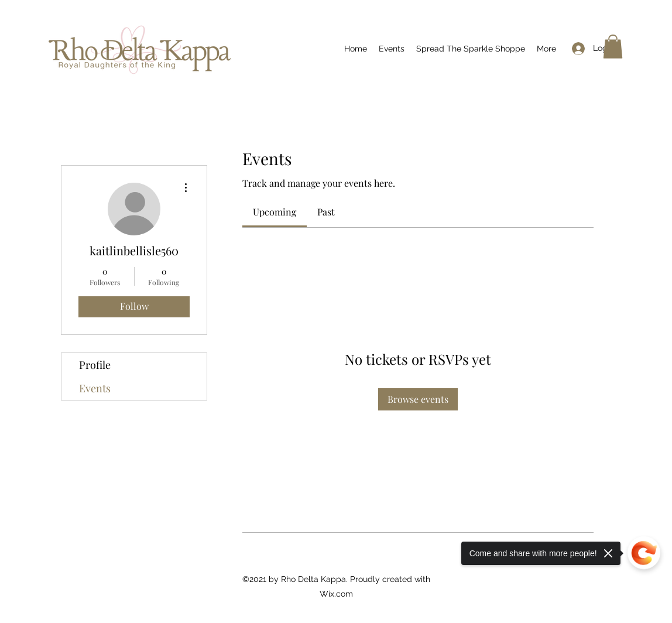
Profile (95, 365)
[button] (613, 47)
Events (95, 388)
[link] (275, 212)
